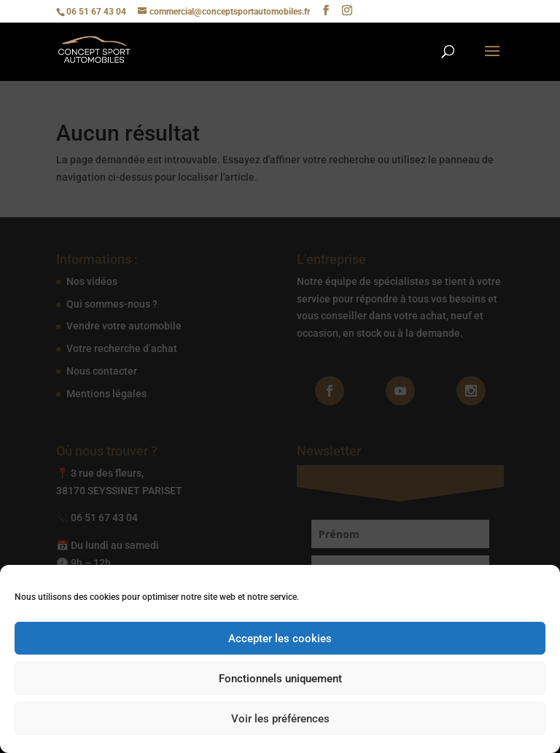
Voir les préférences (280, 719)
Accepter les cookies (280, 639)
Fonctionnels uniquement (280, 679)
